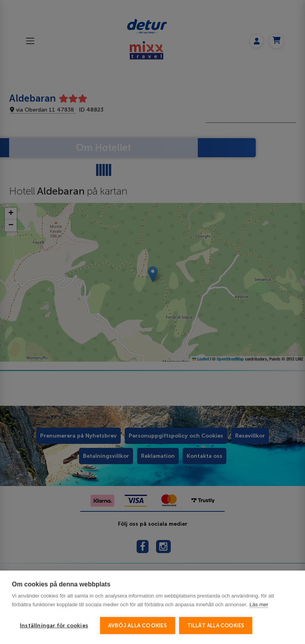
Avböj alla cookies (138, 626)
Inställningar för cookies (54, 626)
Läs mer (259, 604)
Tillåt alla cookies (216, 626)
